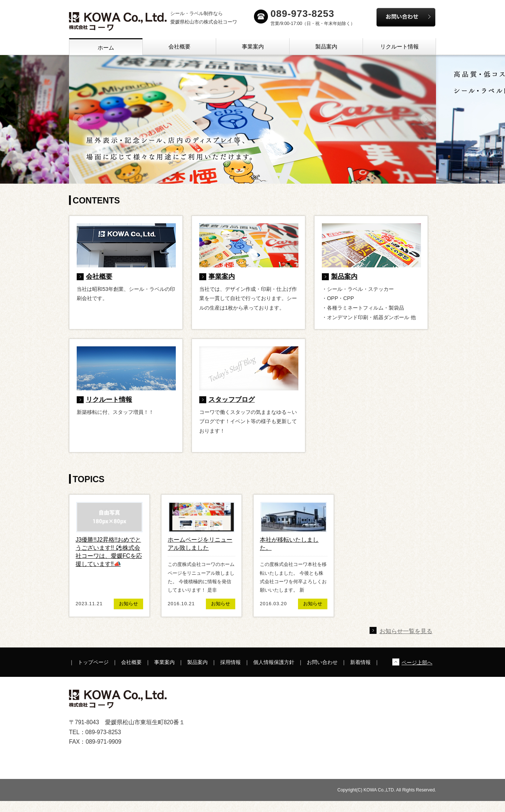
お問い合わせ (322, 662)
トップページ (93, 662)
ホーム (106, 48)
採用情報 (230, 662)
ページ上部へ (417, 663)
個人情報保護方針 (274, 662)
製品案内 (326, 46)
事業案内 (253, 46)
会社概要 (179, 46)
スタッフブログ (232, 400)
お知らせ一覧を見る (406, 631)
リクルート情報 (399, 46)
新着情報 (360, 662)
